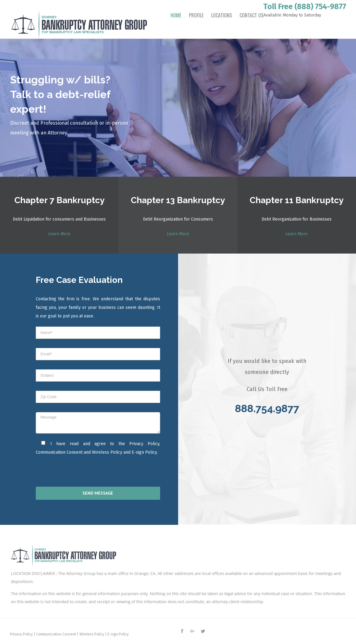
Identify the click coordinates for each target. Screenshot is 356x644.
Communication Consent (59, 452)
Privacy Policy (144, 444)
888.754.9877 (267, 408)
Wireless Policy (107, 452)
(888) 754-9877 (320, 7)
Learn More (59, 234)
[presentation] (75, 473)
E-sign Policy (144, 452)
